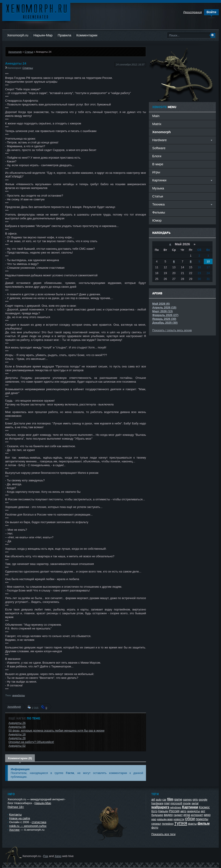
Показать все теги (163, 834)
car (164, 800)
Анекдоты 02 (17, 746)
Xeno (58, 856)
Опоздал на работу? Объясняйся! (31, 742)
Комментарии (87, 35)
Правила (64, 35)
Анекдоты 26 (17, 723)
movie (187, 803)
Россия (174, 811)
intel (167, 803)
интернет (197, 815)
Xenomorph (15, 52)
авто (183, 811)
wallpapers (160, 807)
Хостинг (14, 830)
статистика (39, 822)
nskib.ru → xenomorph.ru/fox (28, 826)
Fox (46, 856)
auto (159, 800)
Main (156, 116)
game (178, 799)
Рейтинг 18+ (16, 807)
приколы (202, 819)
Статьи (29, 52)
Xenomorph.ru (18, 35)
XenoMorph (14, 707)
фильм (204, 823)
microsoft (176, 803)
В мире (158, 164)
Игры (156, 172)
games (187, 800)
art (153, 799)
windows (176, 807)
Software (159, 148)
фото (155, 827)
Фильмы (159, 212)
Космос (204, 807)
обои (190, 819)
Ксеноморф (36, 11)
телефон (168, 824)
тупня (181, 823)
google (203, 800)
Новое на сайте (20, 818)
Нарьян (163, 811)
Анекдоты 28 (17, 738)
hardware (157, 803)
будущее (157, 815)
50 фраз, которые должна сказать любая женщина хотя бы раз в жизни (56, 731)
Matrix (157, 124)
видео (168, 815)
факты (192, 824)
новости (179, 819)
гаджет (178, 815)
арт (203, 811)
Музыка (158, 188)
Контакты (15, 815)
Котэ (154, 811)
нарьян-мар (165, 819)
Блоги (157, 156)
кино (207, 815)
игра (187, 815)
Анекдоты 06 (17, 727)
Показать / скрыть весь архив (172, 330)
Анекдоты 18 (17, 734)
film (170, 799)
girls (195, 800)
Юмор (157, 220)
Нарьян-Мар (43, 35)
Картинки (190, 807)
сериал (156, 824)
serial (195, 803)
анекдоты (19, 695)
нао (154, 819)
